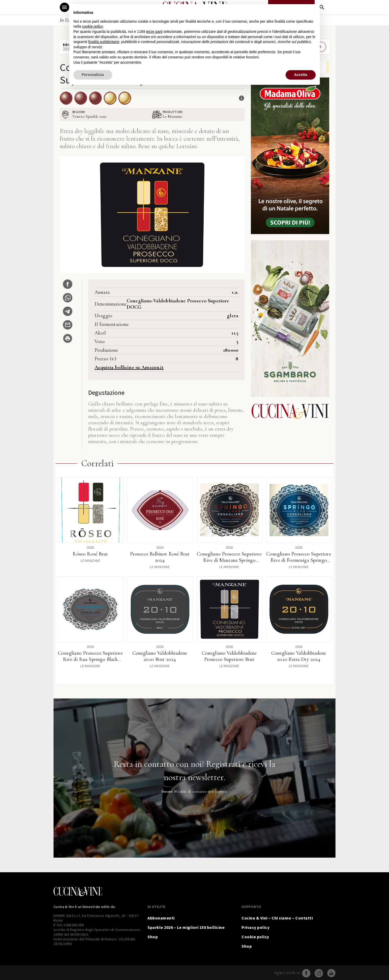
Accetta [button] (301, 75)
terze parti (154, 32)
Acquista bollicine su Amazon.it (129, 367)
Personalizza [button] (93, 75)
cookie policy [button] (92, 26)
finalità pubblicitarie (104, 42)
